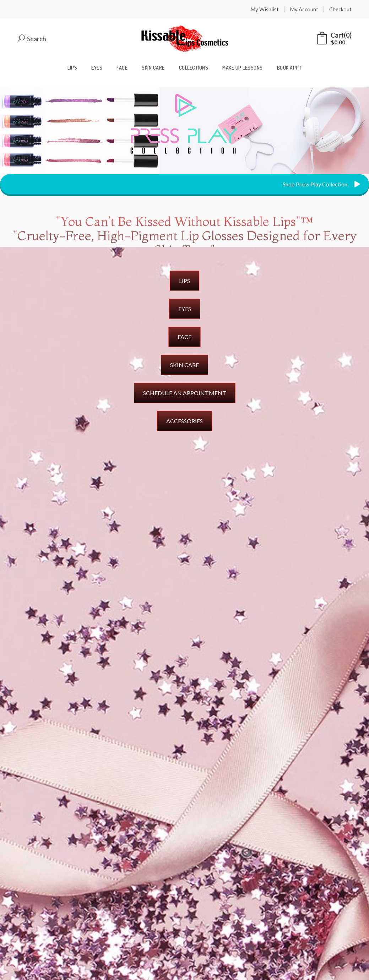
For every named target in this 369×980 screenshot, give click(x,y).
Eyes (97, 68)
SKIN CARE (184, 365)
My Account (304, 9)
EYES (185, 309)
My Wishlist (265, 9)
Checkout (340, 9)
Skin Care (153, 68)
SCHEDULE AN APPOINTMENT (185, 393)
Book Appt (289, 68)
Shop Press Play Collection (321, 184)
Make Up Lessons (243, 68)
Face (122, 68)
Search (32, 39)
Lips (72, 68)
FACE (184, 337)
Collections (194, 68)
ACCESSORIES (184, 421)
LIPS (184, 281)
